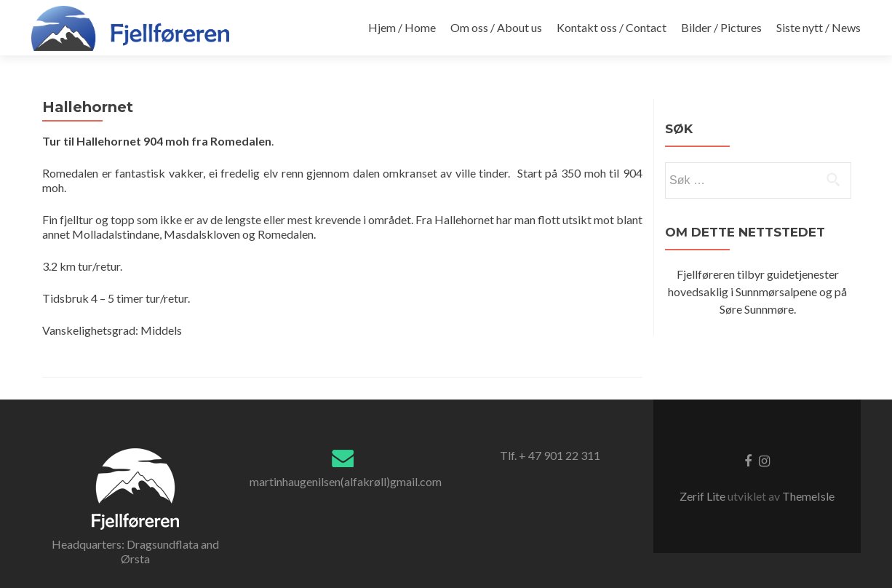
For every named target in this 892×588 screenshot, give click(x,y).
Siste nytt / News (819, 27)
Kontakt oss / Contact (612, 27)
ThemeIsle (808, 496)
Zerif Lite (704, 496)
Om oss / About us (496, 27)
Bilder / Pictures (721, 27)
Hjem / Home (402, 27)
